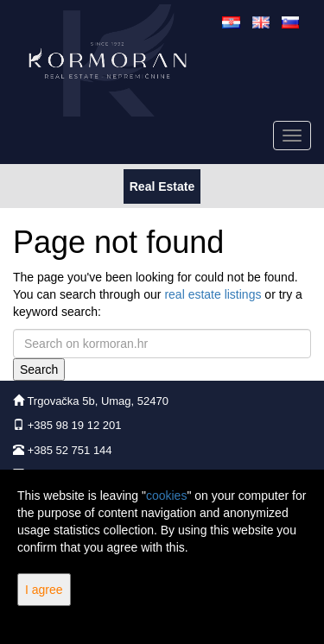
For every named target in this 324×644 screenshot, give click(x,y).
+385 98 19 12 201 (75, 425)
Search (39, 369)
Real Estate (162, 185)
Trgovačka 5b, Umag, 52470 (98, 401)
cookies (166, 496)
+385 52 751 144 (70, 450)
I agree (44, 590)
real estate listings (213, 294)
